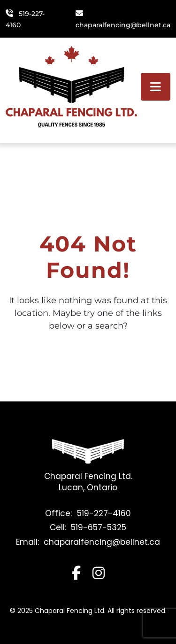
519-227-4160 (104, 513)
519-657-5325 (99, 527)
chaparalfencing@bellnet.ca (123, 25)
